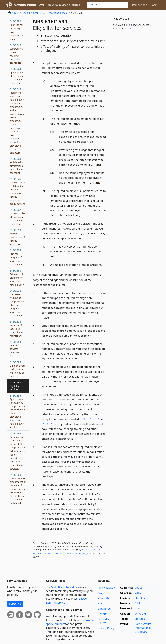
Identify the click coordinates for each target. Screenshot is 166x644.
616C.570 (17, 303)
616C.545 (18, 191)
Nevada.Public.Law (29, 5)
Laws (138, 608)
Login (154, 5)
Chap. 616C (39, 13)
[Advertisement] (135, 58)
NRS (16, 13)
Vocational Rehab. (58, 13)
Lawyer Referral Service (67, 601)
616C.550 (17, 237)
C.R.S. (138, 593)
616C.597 (18, 451)
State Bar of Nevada (63, 587)
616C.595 (18, 411)
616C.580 (16, 349)
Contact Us (104, 609)
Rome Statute (143, 624)
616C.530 (16, 30)
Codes (138, 588)
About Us (104, 598)
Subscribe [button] (15, 604)
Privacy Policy (106, 628)
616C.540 (16, 54)
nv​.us (127, 28)
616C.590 (16, 386)
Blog (101, 593)
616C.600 (18, 489)
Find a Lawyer (106, 588)
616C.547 (17, 217)
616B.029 (48, 424)
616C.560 (17, 277)
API (100, 604)
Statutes (140, 598)
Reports (103, 614)
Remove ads (139, 5)
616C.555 (17, 257)
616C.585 (18, 369)
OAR (137, 614)
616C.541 (17, 76)
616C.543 (18, 166)
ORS (144, 614)
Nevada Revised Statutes (64, 5)
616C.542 (18, 121)
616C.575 (17, 329)
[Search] (108, 5)
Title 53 (26, 13)
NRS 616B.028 (92, 419)
